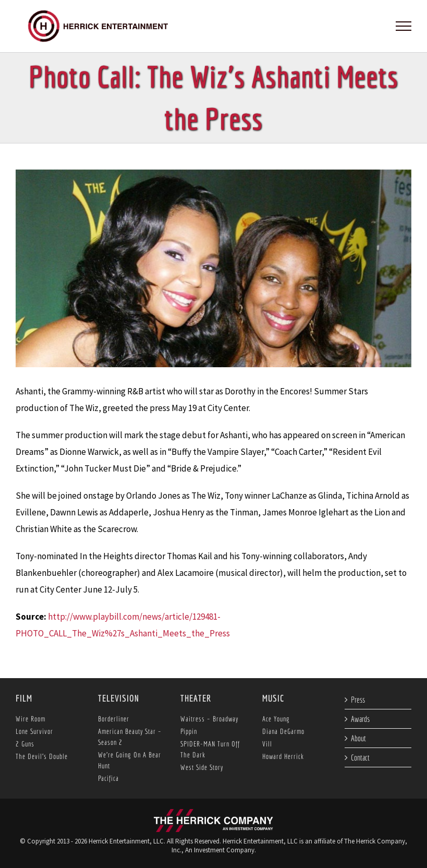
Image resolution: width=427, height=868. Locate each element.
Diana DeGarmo (283, 731)
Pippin (189, 731)
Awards (360, 719)
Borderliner (114, 719)
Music (273, 698)
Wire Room (31, 719)
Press (358, 700)
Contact (360, 757)
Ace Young (276, 719)
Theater (196, 698)
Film (24, 698)
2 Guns (25, 744)
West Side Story (202, 767)
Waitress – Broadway (209, 719)
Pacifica (108, 778)
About (358, 738)
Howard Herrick (283, 756)
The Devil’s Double (42, 756)
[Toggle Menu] (404, 26)
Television (119, 698)
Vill (267, 744)
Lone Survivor (34, 731)
